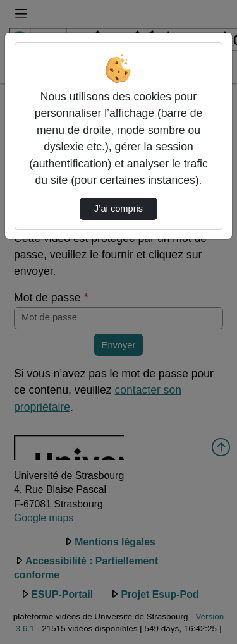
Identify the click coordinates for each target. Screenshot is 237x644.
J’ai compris (118, 209)
